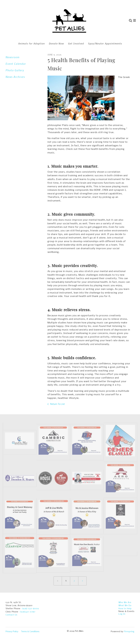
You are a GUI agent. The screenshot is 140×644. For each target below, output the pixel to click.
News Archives (15, 77)
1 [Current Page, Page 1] (66, 581)
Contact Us (11, 615)
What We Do (125, 606)
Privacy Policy (12, 632)
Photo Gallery (15, 70)
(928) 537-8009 (30, 609)
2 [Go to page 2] (74, 581)
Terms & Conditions (30, 632)
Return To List (57, 404)
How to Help (125, 609)
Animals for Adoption (31, 43)
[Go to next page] (82, 581)
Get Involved (76, 43)
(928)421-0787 (28, 612)
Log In (122, 614)
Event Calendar (16, 64)
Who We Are (125, 603)
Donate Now (56, 43)
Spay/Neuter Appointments (105, 43)
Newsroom (13, 57)
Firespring (129, 632)
